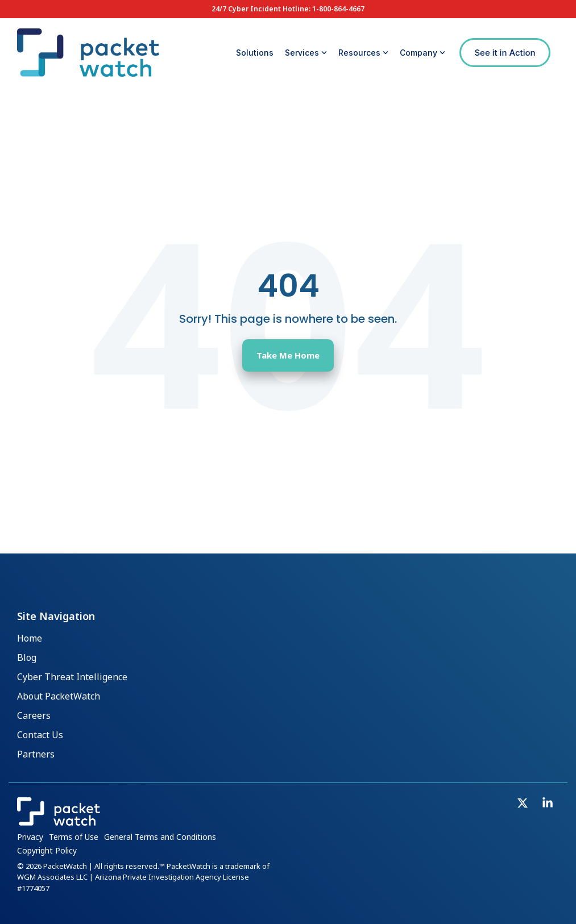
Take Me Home (288, 355)
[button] (524, 804)
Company (422, 53)
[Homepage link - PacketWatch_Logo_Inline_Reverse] (59, 821)
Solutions (255, 53)
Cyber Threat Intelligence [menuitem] (72, 677)
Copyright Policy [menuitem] (47, 850)
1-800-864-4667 (338, 9)
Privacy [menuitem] (30, 837)
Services (306, 53)
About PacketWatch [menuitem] (59, 697)
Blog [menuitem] (27, 658)
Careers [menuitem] (34, 717)
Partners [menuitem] (36, 755)
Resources (363, 53)
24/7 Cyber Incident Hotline (260, 9)
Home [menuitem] (30, 639)
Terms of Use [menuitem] (74, 837)
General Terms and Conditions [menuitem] (160, 837)
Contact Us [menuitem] (40, 736)
